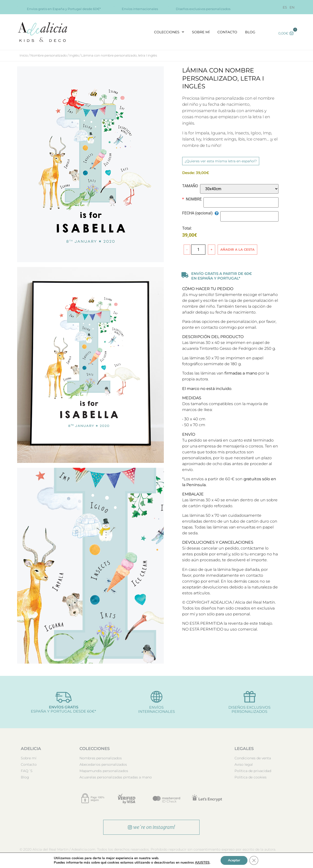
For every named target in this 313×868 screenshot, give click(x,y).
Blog (250, 32)
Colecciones (169, 32)
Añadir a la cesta (237, 249)
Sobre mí (201, 32)
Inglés (74, 55)
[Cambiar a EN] (292, 7)
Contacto (227, 32)
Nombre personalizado (49, 55)
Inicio (24, 55)
